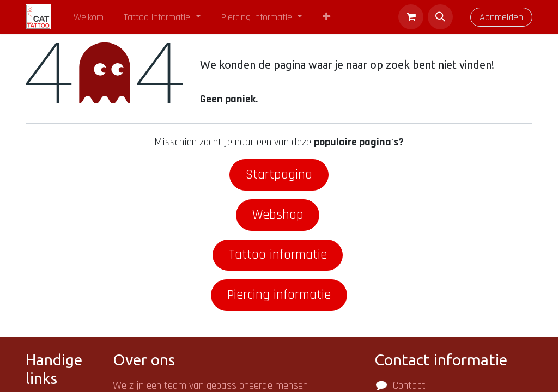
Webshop (278, 215)
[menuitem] (89, 17)
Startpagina (279, 174)
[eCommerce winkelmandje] (411, 17)
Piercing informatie (279, 295)
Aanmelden (501, 17)
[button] (440, 17)
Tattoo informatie (278, 255)
